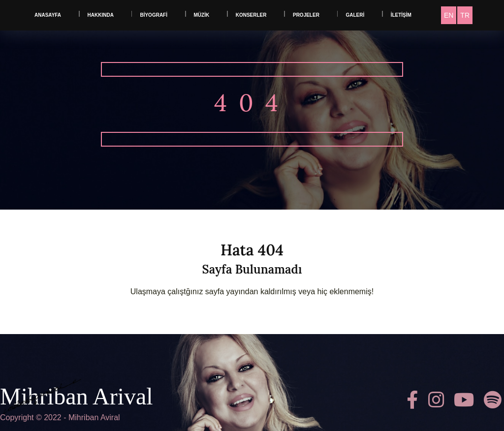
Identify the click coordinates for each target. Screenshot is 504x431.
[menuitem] (449, 15)
